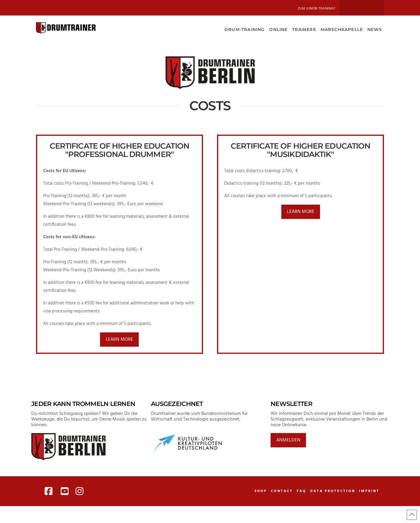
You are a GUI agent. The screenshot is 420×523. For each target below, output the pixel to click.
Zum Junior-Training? (316, 9)
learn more (119, 340)
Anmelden (288, 440)
